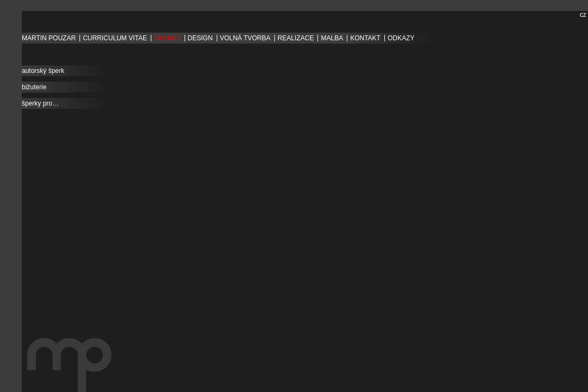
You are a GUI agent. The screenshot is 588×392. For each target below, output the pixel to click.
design (200, 38)
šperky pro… (40, 103)
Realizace (296, 38)
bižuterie (34, 87)
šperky (167, 38)
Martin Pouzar (49, 38)
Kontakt (365, 38)
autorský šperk (43, 71)
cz (583, 15)
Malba (332, 38)
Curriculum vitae (115, 38)
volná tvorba (245, 38)
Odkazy (401, 38)
